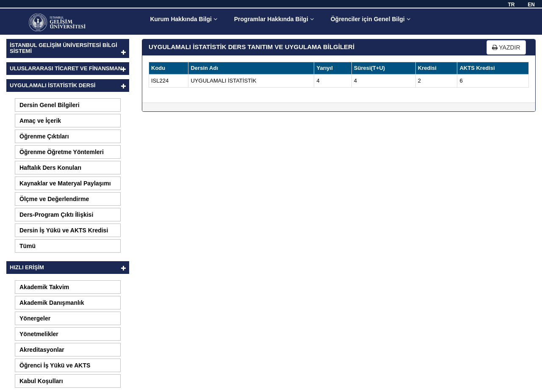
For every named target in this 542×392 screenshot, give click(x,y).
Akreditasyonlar (42, 350)
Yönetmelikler (39, 334)
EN (531, 5)
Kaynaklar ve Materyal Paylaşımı (65, 183)
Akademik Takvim (44, 287)
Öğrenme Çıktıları (44, 136)
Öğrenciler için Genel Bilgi (371, 19)
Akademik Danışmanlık (52, 303)
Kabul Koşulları (41, 381)
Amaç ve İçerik (40, 121)
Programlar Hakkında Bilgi (274, 19)
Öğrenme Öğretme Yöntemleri (62, 152)
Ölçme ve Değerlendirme (54, 199)
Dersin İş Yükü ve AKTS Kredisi (64, 230)
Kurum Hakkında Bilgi (183, 19)
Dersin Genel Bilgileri (50, 105)
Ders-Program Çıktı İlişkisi (56, 215)
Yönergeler (35, 318)
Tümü (28, 246)
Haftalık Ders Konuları (50, 168)
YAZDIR (506, 47)
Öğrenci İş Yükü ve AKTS (55, 365)
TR (511, 5)
